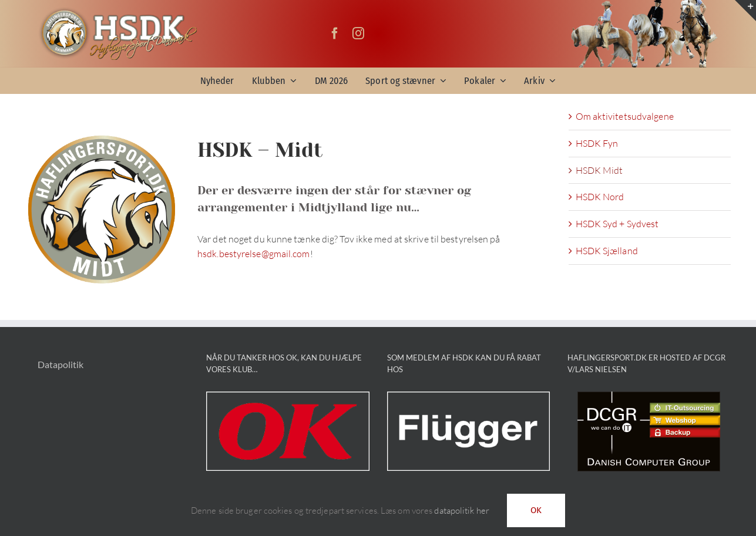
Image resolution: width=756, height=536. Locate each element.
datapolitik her (462, 510)
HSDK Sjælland (607, 251)
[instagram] (358, 33)
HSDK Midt (599, 170)
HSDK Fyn (597, 143)
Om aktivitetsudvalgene (625, 116)
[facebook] (335, 33)
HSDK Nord (600, 197)
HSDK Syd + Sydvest (617, 224)
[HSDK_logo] (117, 11)
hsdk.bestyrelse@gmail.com (254, 254)
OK (536, 510)
